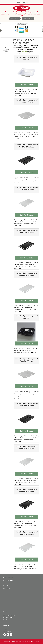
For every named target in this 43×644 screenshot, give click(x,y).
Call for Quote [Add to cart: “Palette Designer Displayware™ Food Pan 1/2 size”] (26, 128)
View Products (28, 19)
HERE (24, 51)
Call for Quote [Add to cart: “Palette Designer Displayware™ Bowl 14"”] (26, 85)
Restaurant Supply (8, 580)
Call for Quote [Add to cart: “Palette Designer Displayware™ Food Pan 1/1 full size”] (26, 172)
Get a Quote (15, 19)
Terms (33, 642)
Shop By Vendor (6, 53)
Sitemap (37, 642)
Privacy (29, 642)
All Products (6, 48)
